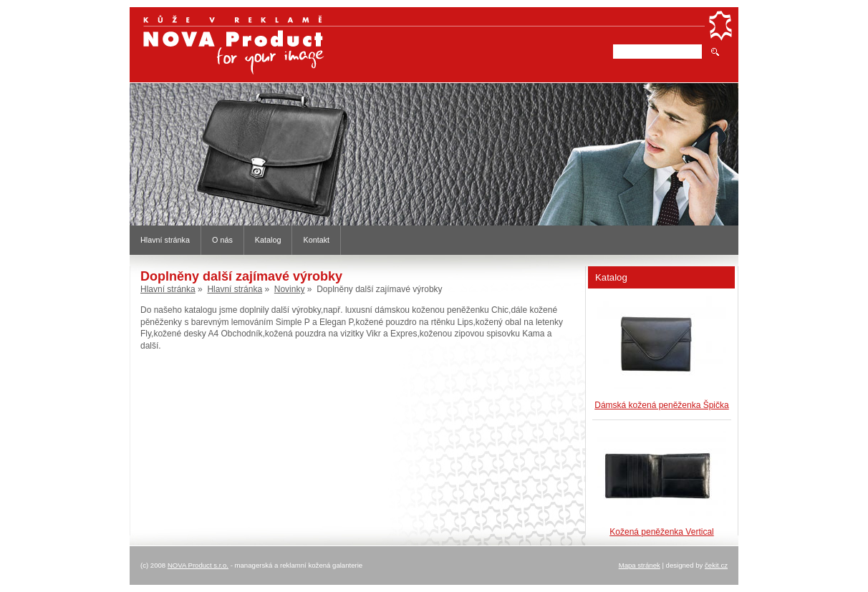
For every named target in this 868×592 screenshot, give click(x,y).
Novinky (290, 289)
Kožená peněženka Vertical (661, 532)
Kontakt (316, 240)
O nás (222, 240)
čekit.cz (716, 565)
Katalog (268, 240)
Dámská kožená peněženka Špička (661, 405)
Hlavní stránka (165, 240)
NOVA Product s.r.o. (198, 565)
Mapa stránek (640, 565)
